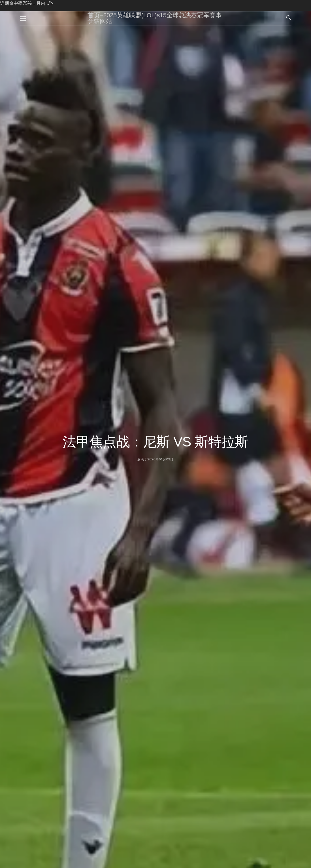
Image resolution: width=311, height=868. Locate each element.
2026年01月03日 (161, 459)
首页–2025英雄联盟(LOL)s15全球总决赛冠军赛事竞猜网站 (155, 18)
